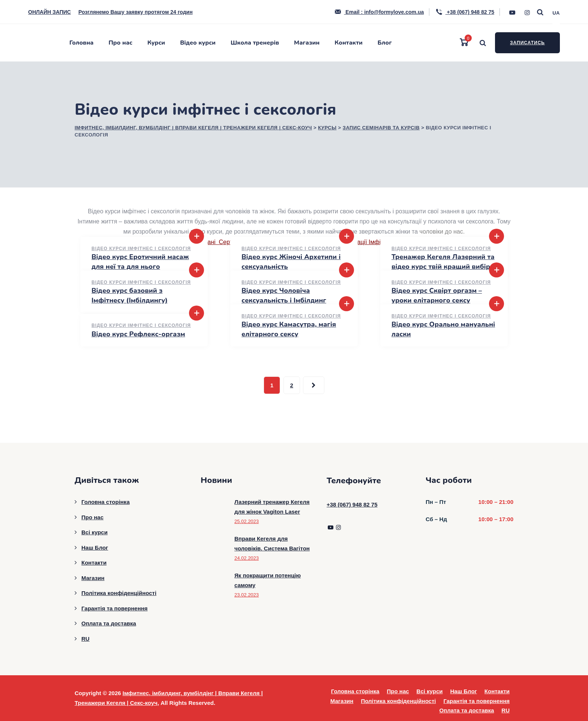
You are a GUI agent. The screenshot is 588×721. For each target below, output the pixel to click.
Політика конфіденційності (119, 593)
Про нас (121, 43)
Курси (156, 43)
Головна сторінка (106, 502)
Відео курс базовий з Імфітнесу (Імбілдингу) (130, 295)
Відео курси (198, 43)
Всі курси (94, 532)
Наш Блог (95, 548)
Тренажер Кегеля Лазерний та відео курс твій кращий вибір (443, 262)
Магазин (307, 43)
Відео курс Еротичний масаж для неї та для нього (140, 262)
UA (556, 13)
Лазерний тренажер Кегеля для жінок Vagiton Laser (272, 507)
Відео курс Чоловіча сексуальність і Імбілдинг (284, 295)
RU (85, 639)
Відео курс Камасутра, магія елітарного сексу (289, 329)
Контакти (349, 43)
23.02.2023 (247, 595)
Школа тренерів (255, 43)
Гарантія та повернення (115, 608)
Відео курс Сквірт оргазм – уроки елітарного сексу (437, 295)
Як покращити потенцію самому (268, 580)
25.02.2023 (247, 521)
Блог (385, 43)
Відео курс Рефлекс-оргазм (138, 334)
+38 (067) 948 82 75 (465, 12)
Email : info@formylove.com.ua (379, 12)
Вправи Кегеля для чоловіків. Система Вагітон (272, 543)
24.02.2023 (247, 558)
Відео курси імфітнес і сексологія (141, 249)
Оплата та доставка (109, 623)
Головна (82, 43)
